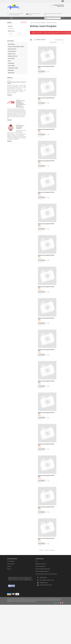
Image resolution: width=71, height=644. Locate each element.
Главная (32, 23)
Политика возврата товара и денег (43, 569)
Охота (9, 61)
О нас (37, 561)
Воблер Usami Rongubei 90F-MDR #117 (46, 256)
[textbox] (53, 18)
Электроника (11, 73)
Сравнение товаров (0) (41, 40)
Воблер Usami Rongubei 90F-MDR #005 (46, 539)
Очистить (24, 22)
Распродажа (11, 63)
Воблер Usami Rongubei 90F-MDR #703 (46, 67)
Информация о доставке (41, 564)
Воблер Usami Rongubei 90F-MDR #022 (46, 350)
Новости (10, 78)
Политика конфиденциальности (42, 571)
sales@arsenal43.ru (44, 583)
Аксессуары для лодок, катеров (16, 47)
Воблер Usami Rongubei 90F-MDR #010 (46, 445)
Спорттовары (11, 66)
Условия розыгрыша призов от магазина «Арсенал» (46, 574)
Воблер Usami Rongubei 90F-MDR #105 (46, 319)
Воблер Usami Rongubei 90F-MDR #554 (46, 130)
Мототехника (11, 59)
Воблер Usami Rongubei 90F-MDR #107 (46, 287)
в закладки (47, 71)
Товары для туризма (13, 68)
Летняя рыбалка (12, 51)
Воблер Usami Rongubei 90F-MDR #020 (46, 382)
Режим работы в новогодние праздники (20, 127)
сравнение (49, 71)
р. (26, 34)
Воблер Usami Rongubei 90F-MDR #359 (46, 193)
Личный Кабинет (11, 561)
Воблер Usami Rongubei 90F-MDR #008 (46, 508)
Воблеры (44, 23)
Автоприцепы (11, 44)
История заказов (11, 564)
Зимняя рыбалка (12, 49)
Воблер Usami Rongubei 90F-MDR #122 (46, 224)
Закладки (9, 566)
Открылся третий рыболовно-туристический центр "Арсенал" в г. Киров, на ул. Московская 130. (21, 104)
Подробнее (10, 95)
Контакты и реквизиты (40, 566)
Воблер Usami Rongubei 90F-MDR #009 (46, 476)
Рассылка (9, 569)
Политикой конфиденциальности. (26, 580)
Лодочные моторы (13, 56)
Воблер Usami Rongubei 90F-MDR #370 (46, 161)
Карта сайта (56, 603)
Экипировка (11, 70)
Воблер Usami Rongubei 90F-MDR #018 (46, 413)
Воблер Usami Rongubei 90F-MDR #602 (46, 98)
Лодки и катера (12, 54)
